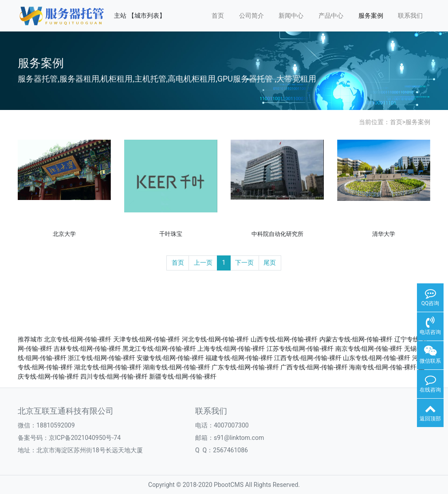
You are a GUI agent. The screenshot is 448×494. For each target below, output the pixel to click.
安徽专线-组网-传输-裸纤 (170, 358)
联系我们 (410, 16)
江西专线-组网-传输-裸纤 (308, 358)
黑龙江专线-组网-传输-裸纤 (159, 349)
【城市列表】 (147, 16)
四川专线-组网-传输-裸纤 (114, 376)
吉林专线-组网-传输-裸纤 (87, 349)
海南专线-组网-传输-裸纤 (383, 367)
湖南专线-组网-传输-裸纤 (177, 367)
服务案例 (371, 16)
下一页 (244, 263)
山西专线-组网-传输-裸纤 (284, 339)
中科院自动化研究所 (277, 234)
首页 (218, 16)
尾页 (270, 263)
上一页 (203, 263)
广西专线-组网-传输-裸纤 (314, 367)
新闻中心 (291, 16)
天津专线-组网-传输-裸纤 (147, 339)
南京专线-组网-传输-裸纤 (369, 349)
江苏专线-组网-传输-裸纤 (300, 349)
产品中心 (331, 16)
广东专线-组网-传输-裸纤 (245, 367)
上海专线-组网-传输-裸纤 (231, 349)
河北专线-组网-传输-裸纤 (216, 339)
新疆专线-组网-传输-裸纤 (183, 376)
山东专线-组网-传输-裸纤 (377, 358)
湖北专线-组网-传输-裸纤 (108, 367)
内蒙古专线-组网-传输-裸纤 (356, 339)
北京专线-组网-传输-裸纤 (78, 339)
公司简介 (252, 16)
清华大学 (384, 234)
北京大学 (64, 234)
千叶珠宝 (171, 234)
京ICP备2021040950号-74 (85, 438)
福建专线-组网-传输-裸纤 (239, 358)
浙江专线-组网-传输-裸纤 (102, 358)
